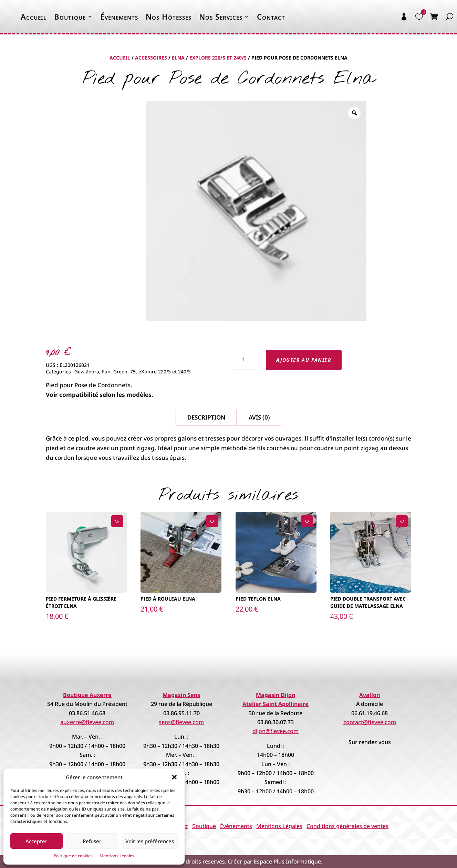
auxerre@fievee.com (87, 722)
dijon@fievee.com (276, 731)
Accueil (34, 17)
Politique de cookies (73, 856)
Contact (271, 17)
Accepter (36, 841)
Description (206, 417)
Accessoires (151, 58)
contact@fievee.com (370, 722)
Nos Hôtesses (169, 17)
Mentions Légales (117, 856)
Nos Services (221, 17)
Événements (236, 826)
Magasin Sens (181, 695)
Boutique (70, 17)
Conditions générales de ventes (347, 826)
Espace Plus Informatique (287, 861)
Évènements (119, 17)
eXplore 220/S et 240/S (218, 58)
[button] (174, 777)
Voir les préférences (150, 841)
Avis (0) (259, 417)
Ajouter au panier (304, 360)
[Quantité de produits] (246, 360)
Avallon (370, 695)
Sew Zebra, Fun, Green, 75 (105, 372)
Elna (178, 58)
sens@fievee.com (181, 722)
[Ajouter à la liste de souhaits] (117, 521)
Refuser (92, 841)
